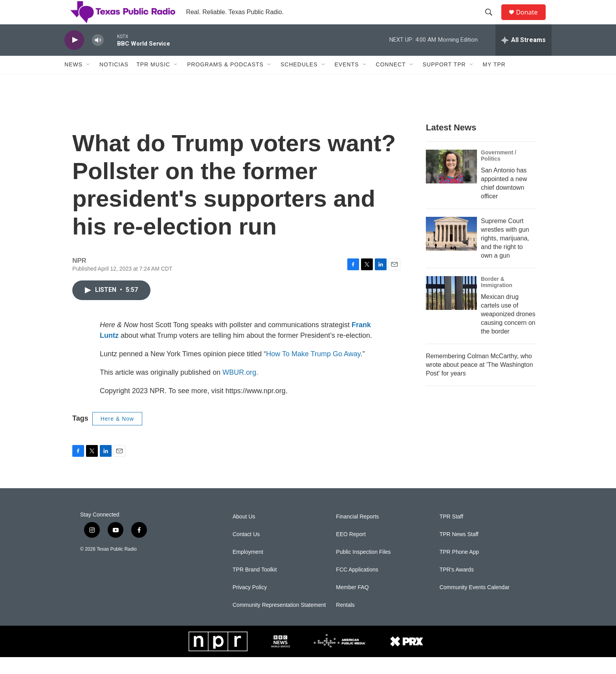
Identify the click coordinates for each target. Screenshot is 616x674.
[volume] (98, 57)
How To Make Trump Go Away (313, 371)
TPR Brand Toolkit (255, 587)
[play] (74, 57)
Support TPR (444, 82)
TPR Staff (451, 534)
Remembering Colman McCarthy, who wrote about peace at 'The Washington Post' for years (479, 382)
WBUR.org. (240, 389)
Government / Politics (499, 172)
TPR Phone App (459, 569)
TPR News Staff (459, 551)
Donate (532, 21)
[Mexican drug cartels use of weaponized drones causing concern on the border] (451, 310)
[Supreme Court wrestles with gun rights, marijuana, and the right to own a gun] (451, 251)
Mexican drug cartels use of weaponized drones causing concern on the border (508, 331)
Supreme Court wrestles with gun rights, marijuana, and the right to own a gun (505, 255)
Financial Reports (357, 534)
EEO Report (351, 551)
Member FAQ (352, 604)
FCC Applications (357, 587)
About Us (244, 534)
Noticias (114, 82)
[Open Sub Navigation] (88, 82)
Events (347, 82)
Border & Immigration (497, 299)
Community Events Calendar (475, 604)
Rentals (345, 622)
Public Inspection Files (363, 569)
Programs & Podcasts (225, 82)
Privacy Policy (250, 604)
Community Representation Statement (279, 622)
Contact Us (246, 551)
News (73, 82)
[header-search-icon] (492, 21)
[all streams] (523, 57)
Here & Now (117, 436)
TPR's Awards (457, 587)
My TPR (494, 82)
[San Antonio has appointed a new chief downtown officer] (451, 183)
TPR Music (153, 82)
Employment (248, 569)
